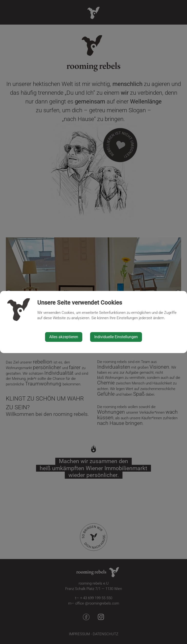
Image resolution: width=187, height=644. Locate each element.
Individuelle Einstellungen (116, 337)
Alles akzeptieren (64, 337)
